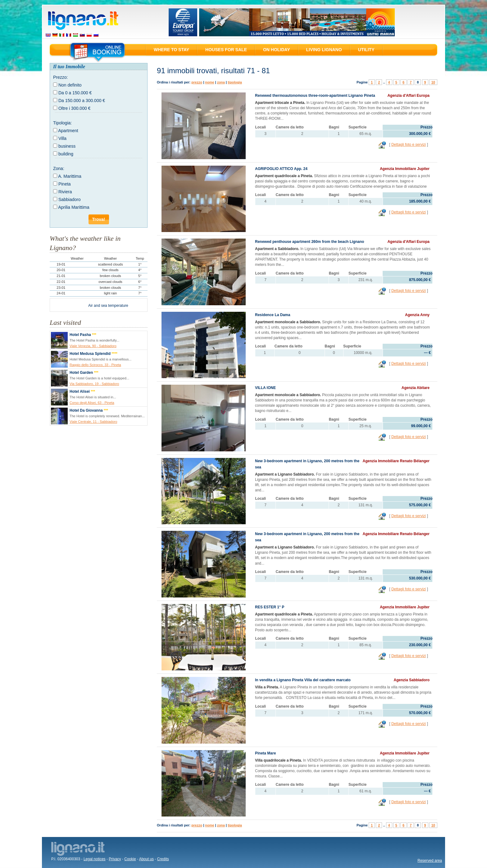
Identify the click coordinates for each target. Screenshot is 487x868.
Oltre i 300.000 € (75, 108)
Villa (62, 138)
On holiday (277, 50)
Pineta (65, 184)
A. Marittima (70, 176)
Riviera (65, 192)
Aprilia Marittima (74, 207)
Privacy (115, 859)
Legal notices (95, 859)
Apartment (68, 131)
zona (221, 82)
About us (146, 859)
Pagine (362, 82)
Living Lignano (324, 50)
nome (209, 82)
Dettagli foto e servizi (409, 145)
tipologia (235, 82)
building (66, 154)
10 (433, 82)
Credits (163, 859)
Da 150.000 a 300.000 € (82, 101)
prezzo (197, 82)
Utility (366, 50)
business (67, 146)
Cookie (130, 859)
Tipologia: (62, 123)
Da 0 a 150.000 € (75, 93)
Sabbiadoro (70, 199)
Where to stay (171, 50)
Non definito (70, 85)
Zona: (59, 168)
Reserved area (430, 861)
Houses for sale (226, 50)
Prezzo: (60, 77)
